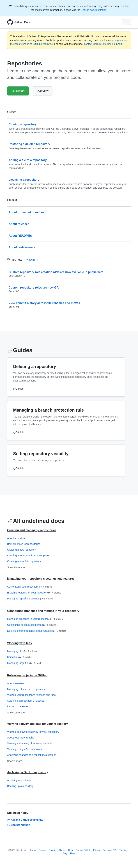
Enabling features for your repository (34, 593)
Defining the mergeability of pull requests (37, 631)
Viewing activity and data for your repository (38, 724)
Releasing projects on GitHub (27, 675)
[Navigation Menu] (126, 22)
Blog (65, 853)
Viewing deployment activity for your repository (33, 732)
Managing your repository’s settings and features (41, 579)
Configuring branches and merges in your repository (43, 611)
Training (123, 850)
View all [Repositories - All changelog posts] (32, 260)
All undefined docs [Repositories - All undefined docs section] (36, 521)
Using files (20, 657)
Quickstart (18, 91)
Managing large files (25, 663)
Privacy (42, 850)
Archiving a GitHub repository (28, 772)
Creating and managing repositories (32, 530)
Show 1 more (16, 761)
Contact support (19, 825)
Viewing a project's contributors (25, 749)
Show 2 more (16, 713)
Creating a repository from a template (28, 555)
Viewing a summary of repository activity (30, 743)
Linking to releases (18, 706)
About (73, 853)
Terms (33, 850)
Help (71, 850)
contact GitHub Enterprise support (103, 44)
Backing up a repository (20, 786)
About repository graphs (21, 738)
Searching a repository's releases (26, 701)
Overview (42, 91)
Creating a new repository (22, 550)
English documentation (94, 10)
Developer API (110, 850)
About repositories (17, 538)
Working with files (19, 643)
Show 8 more (16, 567)
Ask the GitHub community (25, 820)
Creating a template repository (24, 561)
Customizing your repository (29, 587)
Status (62, 850)
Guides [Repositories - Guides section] (20, 350)
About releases (16, 683)
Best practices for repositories (24, 544)
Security (53, 850)
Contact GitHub (83, 850)
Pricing (97, 850)
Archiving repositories (19, 780)
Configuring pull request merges (32, 625)
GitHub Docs (23, 22)
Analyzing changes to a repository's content (31, 755)
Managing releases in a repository (26, 689)
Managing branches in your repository (35, 619)
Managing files (22, 651)
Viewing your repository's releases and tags (31, 695)
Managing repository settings (30, 599)
